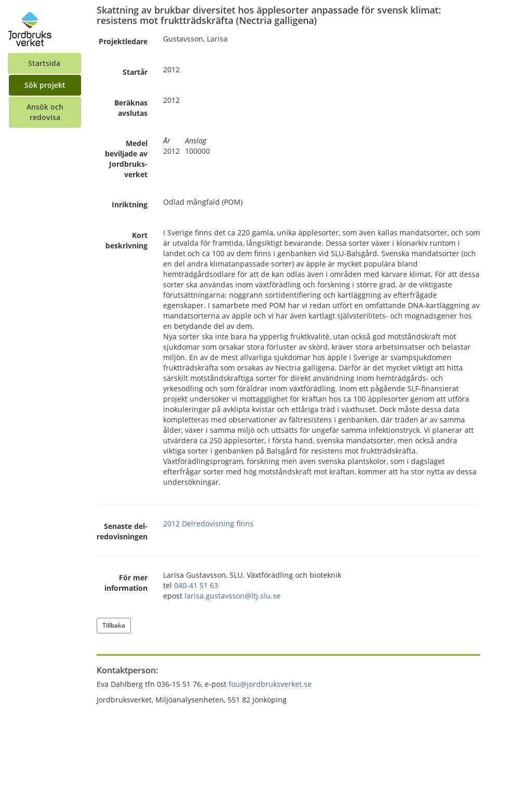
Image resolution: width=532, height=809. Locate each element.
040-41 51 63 (196, 585)
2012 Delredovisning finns (208, 523)
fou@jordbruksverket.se (270, 684)
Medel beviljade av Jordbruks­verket (126, 159)
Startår (135, 72)
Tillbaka (114, 625)
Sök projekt (45, 85)
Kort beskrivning (127, 240)
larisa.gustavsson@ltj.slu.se (232, 596)
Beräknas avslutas (131, 108)
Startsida (44, 63)
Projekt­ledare (123, 41)
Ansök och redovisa (45, 112)
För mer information (126, 583)
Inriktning (130, 204)
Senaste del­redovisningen (122, 531)
